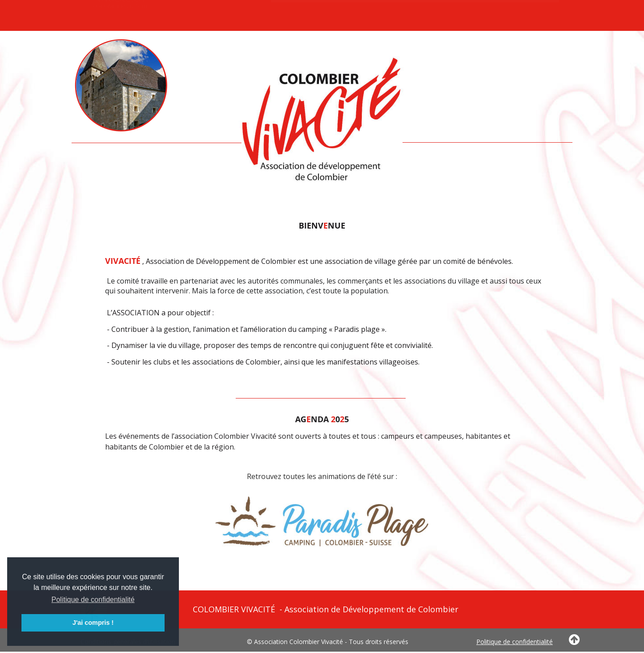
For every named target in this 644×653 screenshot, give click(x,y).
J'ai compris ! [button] (93, 623)
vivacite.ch (121, 10)
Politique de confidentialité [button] (93, 600)
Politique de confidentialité (515, 642)
